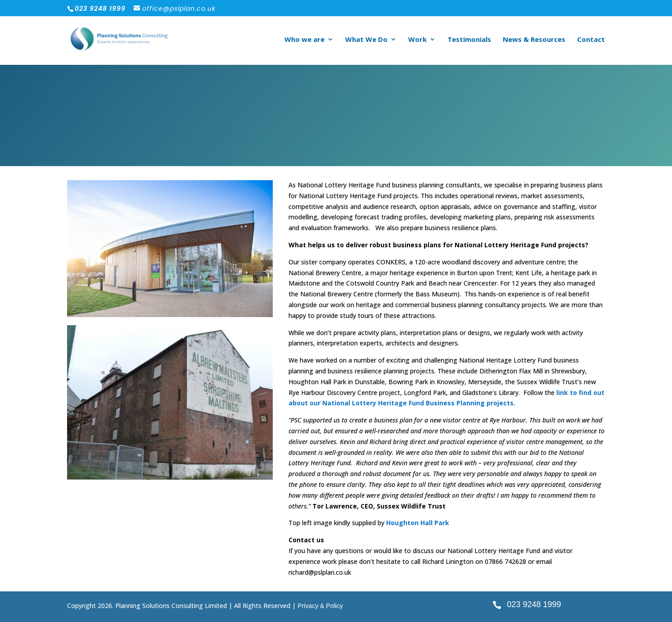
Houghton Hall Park (418, 523)
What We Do (366, 40)
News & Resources (534, 40)
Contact (591, 40)
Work (417, 40)
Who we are (304, 40)
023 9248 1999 (534, 604)
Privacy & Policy (320, 606)
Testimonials (469, 40)
